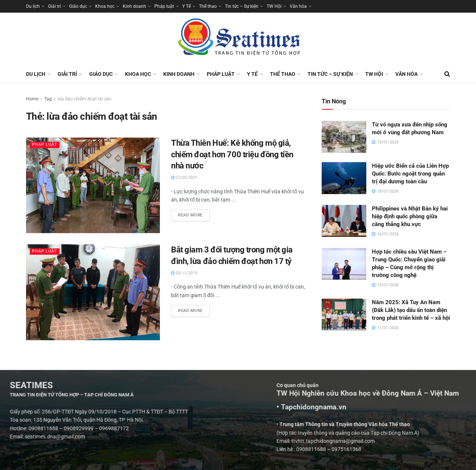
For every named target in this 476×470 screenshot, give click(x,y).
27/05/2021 (184, 178)
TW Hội (274, 6)
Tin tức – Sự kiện (242, 6)
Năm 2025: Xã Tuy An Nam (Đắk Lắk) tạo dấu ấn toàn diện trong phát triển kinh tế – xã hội (411, 310)
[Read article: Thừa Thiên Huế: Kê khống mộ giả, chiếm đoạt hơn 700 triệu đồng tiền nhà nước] (93, 185)
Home (32, 99)
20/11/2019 (184, 273)
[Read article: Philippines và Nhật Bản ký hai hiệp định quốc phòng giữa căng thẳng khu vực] (344, 221)
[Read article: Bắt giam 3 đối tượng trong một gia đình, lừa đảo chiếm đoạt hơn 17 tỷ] (93, 292)
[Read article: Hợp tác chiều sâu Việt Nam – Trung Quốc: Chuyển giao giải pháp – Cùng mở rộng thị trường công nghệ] (344, 264)
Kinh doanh (134, 6)
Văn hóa (298, 6)
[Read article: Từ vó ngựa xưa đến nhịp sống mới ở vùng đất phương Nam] (344, 137)
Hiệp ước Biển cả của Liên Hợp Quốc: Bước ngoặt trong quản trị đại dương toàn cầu (410, 174)
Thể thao (208, 6)
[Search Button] (447, 74)
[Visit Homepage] (238, 39)
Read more (194, 213)
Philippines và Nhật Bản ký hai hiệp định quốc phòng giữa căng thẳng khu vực (410, 216)
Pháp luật (164, 6)
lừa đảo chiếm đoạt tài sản (85, 99)
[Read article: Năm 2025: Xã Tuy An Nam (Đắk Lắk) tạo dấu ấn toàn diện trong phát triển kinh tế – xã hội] (344, 315)
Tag (48, 99)
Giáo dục (78, 6)
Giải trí (54, 6)
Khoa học (105, 6)
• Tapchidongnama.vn (401, 407)
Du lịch (33, 6)
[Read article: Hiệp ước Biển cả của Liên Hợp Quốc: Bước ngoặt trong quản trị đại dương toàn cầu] (344, 178)
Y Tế (186, 6)
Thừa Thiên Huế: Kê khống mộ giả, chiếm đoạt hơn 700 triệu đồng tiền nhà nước (232, 154)
